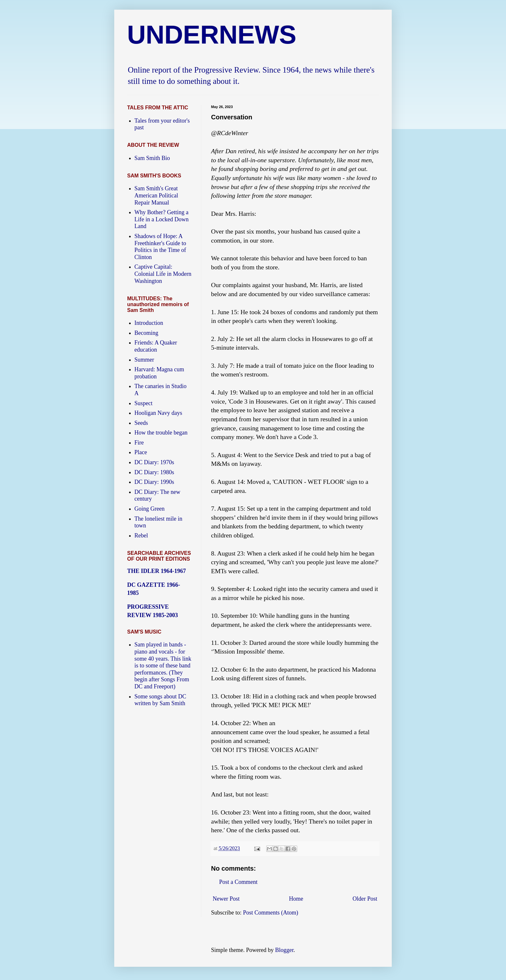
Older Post (365, 899)
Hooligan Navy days (158, 413)
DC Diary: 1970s (154, 462)
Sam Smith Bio (152, 158)
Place (141, 452)
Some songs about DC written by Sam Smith (161, 700)
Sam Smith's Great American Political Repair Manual (156, 195)
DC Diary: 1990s (154, 482)
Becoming (147, 333)
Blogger (284, 950)
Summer (144, 360)
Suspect (144, 403)
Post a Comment (238, 882)
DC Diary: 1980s (154, 472)
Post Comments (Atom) (271, 913)
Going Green (150, 509)
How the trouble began (161, 433)
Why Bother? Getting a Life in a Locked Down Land (162, 219)
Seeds (141, 423)
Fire (139, 443)
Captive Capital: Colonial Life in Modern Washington (163, 274)
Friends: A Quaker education (156, 346)
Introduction (149, 323)
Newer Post (226, 899)
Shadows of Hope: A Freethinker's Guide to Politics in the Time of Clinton (160, 247)
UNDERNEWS (212, 35)
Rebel (141, 535)
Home (296, 899)
